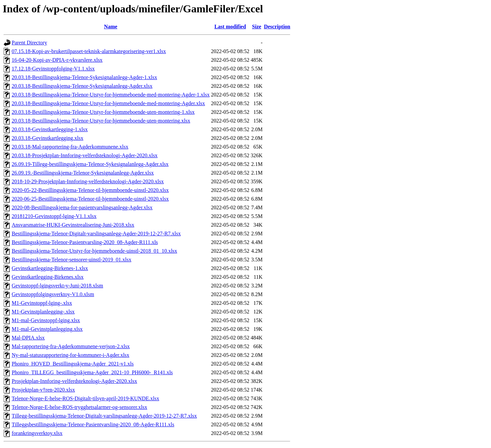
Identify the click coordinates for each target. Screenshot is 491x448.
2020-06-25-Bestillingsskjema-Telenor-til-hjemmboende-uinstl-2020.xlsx (90, 199)
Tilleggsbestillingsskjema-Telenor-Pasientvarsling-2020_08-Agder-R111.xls (93, 424)
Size (257, 27)
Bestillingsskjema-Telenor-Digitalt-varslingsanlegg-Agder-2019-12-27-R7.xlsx (96, 234)
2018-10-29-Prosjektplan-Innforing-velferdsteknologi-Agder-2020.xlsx (88, 181)
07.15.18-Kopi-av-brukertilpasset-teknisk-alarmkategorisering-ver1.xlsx (89, 51)
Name (111, 27)
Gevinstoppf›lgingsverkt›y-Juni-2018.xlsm (57, 286)
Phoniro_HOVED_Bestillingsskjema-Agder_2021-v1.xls (73, 364)
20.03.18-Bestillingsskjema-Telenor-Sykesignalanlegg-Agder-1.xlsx (84, 77)
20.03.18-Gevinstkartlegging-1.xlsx (50, 129)
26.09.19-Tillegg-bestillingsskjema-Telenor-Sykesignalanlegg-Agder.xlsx (90, 164)
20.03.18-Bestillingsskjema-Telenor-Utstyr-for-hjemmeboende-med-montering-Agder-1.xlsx (111, 95)
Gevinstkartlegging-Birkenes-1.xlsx (50, 268)
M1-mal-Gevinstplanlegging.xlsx (47, 329)
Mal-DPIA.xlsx (28, 338)
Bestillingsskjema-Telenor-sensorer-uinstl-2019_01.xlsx (72, 260)
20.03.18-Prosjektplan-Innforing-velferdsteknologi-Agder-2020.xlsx (85, 155)
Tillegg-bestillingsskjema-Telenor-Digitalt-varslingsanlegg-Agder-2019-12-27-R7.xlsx (104, 416)
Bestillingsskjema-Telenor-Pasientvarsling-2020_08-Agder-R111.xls (85, 242)
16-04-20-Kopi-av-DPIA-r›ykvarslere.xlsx (57, 60)
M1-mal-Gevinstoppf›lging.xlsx (46, 320)
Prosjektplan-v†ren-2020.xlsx (43, 390)
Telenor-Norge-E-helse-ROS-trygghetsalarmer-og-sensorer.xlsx (79, 407)
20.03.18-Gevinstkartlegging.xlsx (48, 138)
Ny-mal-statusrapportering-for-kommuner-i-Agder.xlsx (71, 355)
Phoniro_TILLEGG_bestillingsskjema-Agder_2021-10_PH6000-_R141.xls (92, 372)
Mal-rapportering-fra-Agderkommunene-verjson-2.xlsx (71, 346)
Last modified (230, 27)
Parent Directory (29, 43)
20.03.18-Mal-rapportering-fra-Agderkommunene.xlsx (70, 147)
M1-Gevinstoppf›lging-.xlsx (42, 303)
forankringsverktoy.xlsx (37, 433)
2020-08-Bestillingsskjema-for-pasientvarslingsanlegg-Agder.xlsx (82, 207)
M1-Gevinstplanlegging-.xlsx (43, 312)
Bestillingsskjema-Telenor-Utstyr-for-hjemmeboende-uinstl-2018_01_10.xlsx (94, 251)
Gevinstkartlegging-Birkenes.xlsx (48, 277)
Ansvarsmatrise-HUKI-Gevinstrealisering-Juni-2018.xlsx (73, 225)
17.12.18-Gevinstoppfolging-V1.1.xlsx (53, 69)
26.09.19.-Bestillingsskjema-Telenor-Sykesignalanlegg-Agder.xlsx (83, 173)
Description (277, 27)
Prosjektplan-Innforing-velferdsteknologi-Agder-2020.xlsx (74, 381)
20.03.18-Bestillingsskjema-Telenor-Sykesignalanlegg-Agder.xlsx (82, 86)
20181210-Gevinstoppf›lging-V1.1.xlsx (54, 216)
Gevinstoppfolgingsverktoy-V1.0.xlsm (53, 294)
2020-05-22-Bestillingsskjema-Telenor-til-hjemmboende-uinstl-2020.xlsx (90, 190)
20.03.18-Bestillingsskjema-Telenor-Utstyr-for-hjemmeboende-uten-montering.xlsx (101, 121)
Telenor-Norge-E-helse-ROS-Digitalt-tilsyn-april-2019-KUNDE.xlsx (85, 398)
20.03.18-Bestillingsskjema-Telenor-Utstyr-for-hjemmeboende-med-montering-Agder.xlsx (108, 103)
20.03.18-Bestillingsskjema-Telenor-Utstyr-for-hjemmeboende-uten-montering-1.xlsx (103, 112)
